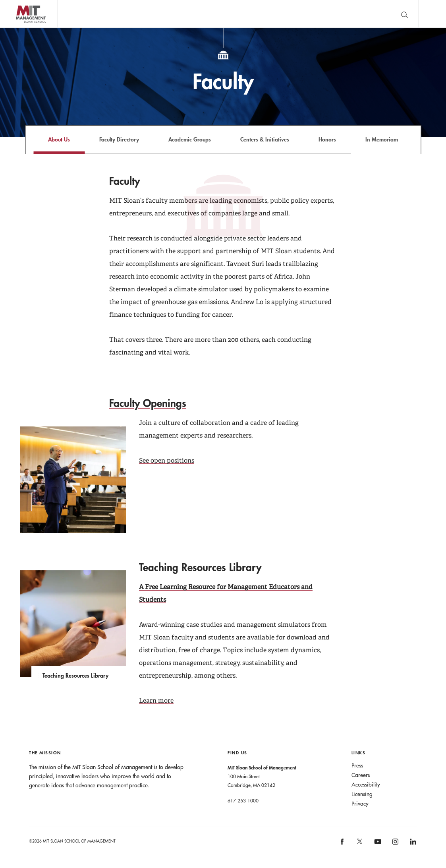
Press (357, 765)
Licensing (362, 794)
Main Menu (432, 14)
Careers (361, 775)
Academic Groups (190, 139)
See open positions (167, 460)
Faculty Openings (148, 403)
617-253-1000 (243, 800)
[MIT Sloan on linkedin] (412, 844)
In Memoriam (382, 139)
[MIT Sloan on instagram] (395, 844)
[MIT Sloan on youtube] (376, 846)
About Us (59, 139)
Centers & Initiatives (265, 139)
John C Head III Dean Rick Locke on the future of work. (210, 14)
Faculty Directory (119, 139)
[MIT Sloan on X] (359, 844)
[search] (404, 14)
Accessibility (366, 785)
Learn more (156, 700)
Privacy (360, 804)
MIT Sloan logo (20, 28)
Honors (327, 139)
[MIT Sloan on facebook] (342, 844)
